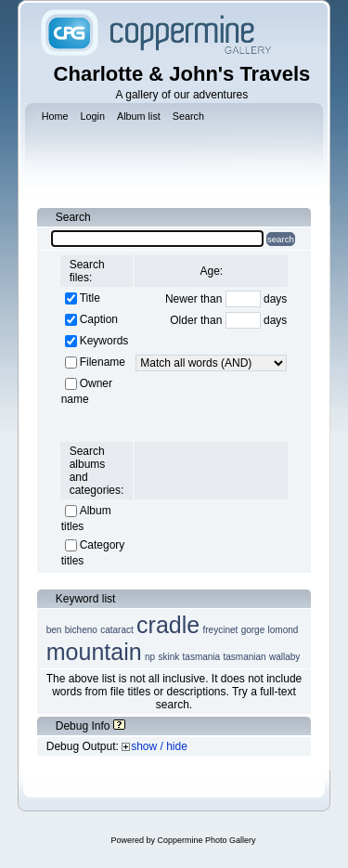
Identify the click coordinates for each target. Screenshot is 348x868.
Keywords (104, 341)
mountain (94, 652)
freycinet (221, 630)
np (150, 657)
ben (54, 630)
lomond (284, 630)
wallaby (284, 657)
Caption (99, 319)
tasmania (202, 657)
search (281, 239)
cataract (117, 630)
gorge (253, 630)
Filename (103, 362)
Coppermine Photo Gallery (206, 840)
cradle (168, 625)
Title (90, 298)
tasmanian (244, 657)
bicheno (81, 630)
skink (168, 657)
